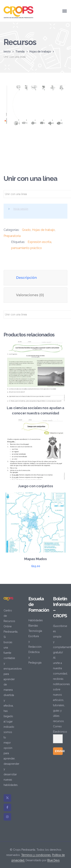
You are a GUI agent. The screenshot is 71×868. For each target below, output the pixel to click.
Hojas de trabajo (40, 52)
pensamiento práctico (27, 248)
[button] (60, 90)
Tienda (20, 52)
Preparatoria (12, 236)
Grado (26, 230)
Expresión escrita (39, 242)
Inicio (7, 52)
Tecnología (35, 631)
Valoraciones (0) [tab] (30, 295)
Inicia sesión (21, 209)
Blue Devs (53, 860)
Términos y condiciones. (36, 855)
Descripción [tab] (27, 278)
